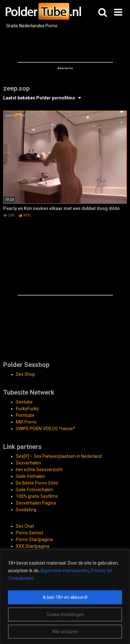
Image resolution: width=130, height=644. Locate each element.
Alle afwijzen (65, 632)
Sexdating (26, 510)
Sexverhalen (28, 463)
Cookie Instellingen (65, 614)
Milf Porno (26, 422)
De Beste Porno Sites (37, 483)
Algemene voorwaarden (65, 571)
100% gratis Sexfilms (37, 496)
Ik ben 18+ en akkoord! (65, 597)
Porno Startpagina (34, 539)
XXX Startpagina (33, 546)
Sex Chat (25, 526)
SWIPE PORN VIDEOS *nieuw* (46, 429)
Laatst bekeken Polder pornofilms (39, 98)
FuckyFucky (27, 409)
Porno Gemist (30, 533)
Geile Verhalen (30, 476)
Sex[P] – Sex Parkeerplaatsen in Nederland (59, 456)
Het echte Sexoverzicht (39, 470)
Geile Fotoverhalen (34, 490)
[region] (65, 597)
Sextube (24, 402)
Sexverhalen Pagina (36, 503)
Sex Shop (25, 374)
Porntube (25, 415)
